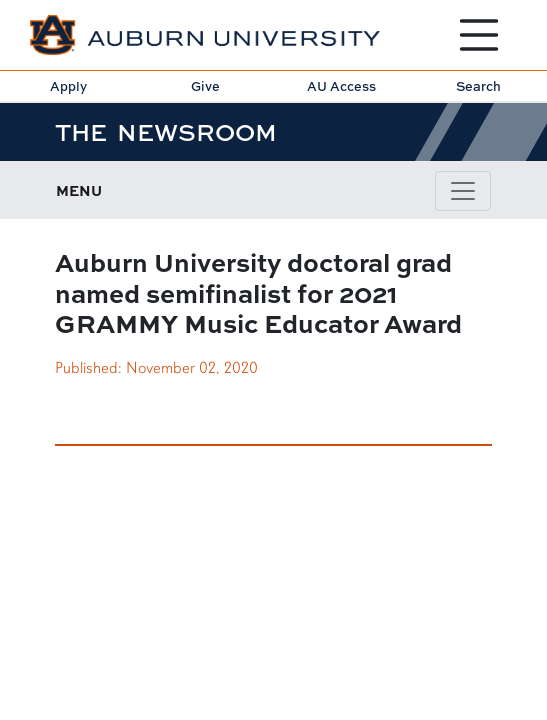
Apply (68, 86)
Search (478, 86)
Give (205, 86)
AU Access (341, 86)
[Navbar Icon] (463, 191)
